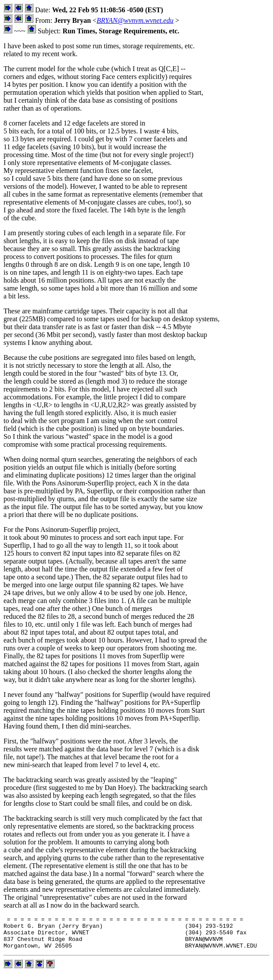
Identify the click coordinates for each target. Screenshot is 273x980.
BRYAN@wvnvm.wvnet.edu (135, 20)
